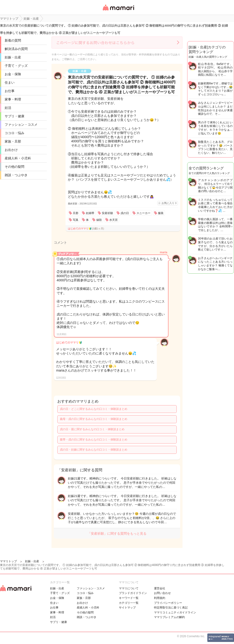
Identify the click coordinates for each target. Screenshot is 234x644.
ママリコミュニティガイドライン (175, 612)
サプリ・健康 (15, 116)
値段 (99, 220)
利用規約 (160, 598)
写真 (76, 220)
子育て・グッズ (16, 66)
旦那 (76, 213)
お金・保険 (13, 74)
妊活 (8, 108)
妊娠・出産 (13, 57)
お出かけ (11, 150)
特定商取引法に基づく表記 (171, 608)
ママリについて (129, 588)
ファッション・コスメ (21, 125)
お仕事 (10, 91)
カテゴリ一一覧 (129, 603)
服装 (161, 213)
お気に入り (169, 203)
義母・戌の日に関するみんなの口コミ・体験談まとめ (94, 419)
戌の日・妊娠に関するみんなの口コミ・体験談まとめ (94, 450)
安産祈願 (107, 213)
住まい (10, 82)
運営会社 (160, 588)
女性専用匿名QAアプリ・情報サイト (118, 11)
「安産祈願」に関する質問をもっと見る (117, 533)
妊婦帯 (90, 213)
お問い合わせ (162, 593)
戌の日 (125, 213)
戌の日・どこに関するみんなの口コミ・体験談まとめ (94, 409)
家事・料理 (13, 99)
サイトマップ (127, 608)
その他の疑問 (15, 167)
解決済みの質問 (16, 49)
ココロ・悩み (15, 133)
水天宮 (113, 220)
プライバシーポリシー (168, 603)
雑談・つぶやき (16, 175)
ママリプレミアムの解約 (169, 617)
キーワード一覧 (129, 598)
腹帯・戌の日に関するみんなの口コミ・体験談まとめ (94, 440)
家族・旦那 (13, 141)
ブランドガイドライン (133, 593)
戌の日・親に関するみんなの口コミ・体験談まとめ (92, 429)
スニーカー (143, 213)
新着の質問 (13, 40)
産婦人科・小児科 (18, 158)
